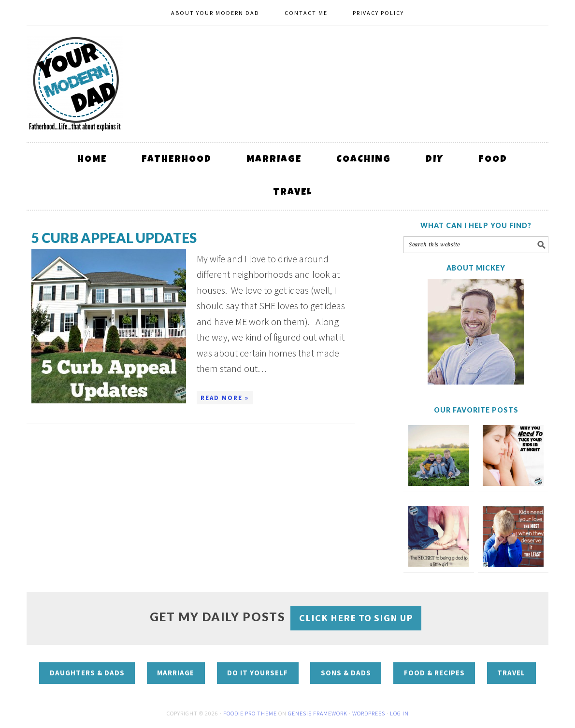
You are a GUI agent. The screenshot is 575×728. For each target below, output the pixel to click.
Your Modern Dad (75, 84)
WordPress (369, 713)
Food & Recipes (434, 673)
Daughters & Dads (87, 673)
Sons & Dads (346, 673)
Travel (511, 673)
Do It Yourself (258, 673)
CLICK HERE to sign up (356, 618)
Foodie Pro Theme (250, 713)
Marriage (176, 673)
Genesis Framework (318, 713)
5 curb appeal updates (114, 238)
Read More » (225, 398)
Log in (399, 713)
